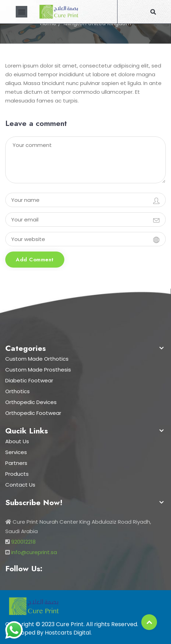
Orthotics (17, 391)
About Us (17, 441)
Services (16, 452)
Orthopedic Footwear (33, 413)
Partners (16, 463)
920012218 (23, 542)
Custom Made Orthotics (37, 359)
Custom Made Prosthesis (38, 370)
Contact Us (20, 485)
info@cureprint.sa (34, 552)
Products (17, 474)
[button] (22, 12)
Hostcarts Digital (68, 633)
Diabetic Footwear (29, 380)
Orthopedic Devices (31, 402)
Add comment (35, 260)
